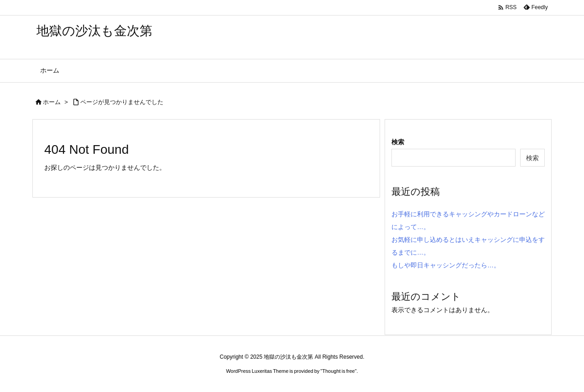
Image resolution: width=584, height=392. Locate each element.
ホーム (52, 102)
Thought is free (338, 371)
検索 (398, 142)
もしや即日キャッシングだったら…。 (446, 265)
